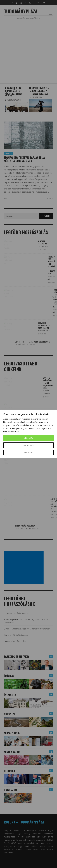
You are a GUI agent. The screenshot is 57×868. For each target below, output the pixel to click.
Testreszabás (29, 445)
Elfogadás (29, 438)
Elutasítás (28, 452)
